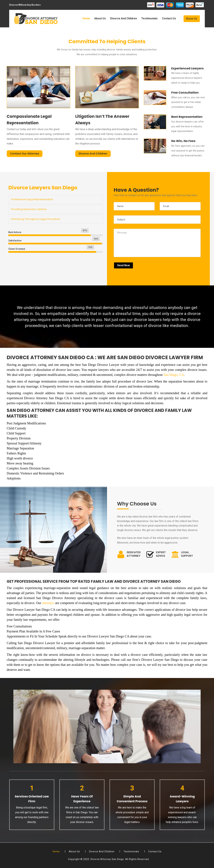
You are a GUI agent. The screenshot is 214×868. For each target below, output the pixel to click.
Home (86, 18)
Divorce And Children (124, 18)
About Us (100, 18)
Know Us (192, 19)
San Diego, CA (174, 375)
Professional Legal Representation (32, 199)
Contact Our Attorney (25, 154)
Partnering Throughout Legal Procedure (36, 219)
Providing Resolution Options (29, 209)
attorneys (48, 603)
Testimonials (149, 18)
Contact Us (169, 18)
